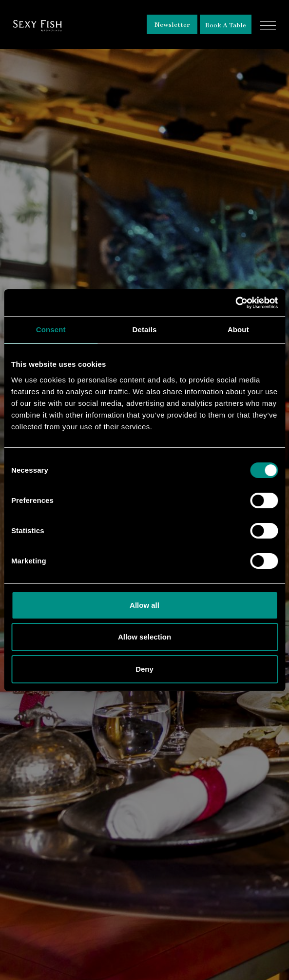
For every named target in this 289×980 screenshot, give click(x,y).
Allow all (144, 605)
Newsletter (172, 24)
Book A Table (226, 25)
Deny (144, 669)
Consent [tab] (51, 330)
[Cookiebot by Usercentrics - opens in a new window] (235, 303)
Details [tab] (145, 330)
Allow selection (144, 637)
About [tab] (238, 330)
